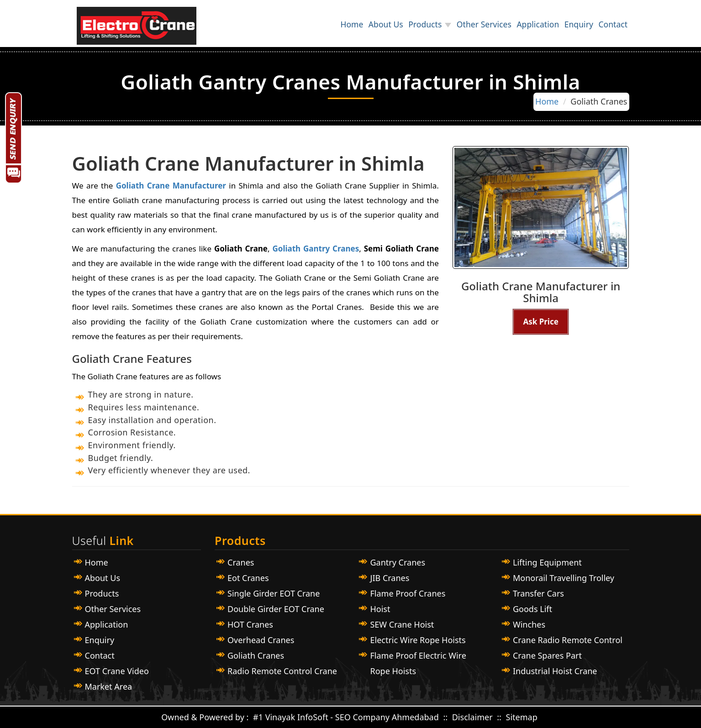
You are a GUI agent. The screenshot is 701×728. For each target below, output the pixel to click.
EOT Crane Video (117, 671)
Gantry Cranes (398, 562)
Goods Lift (532, 609)
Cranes (241, 562)
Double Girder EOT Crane (276, 609)
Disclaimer (474, 717)
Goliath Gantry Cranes (316, 249)
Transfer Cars (538, 593)
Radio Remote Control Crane (282, 671)
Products (389, 29)
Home (300, 29)
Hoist (380, 609)
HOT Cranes (250, 624)
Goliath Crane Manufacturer (171, 186)
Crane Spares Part (547, 655)
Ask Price (540, 322)
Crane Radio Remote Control (568, 640)
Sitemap (522, 717)
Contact (609, 29)
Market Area (109, 686)
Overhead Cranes (261, 640)
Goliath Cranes (256, 655)
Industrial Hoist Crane (555, 671)
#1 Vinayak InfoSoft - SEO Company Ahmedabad (346, 717)
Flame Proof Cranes (408, 593)
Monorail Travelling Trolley (564, 578)
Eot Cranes (248, 578)
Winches (529, 624)
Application (517, 29)
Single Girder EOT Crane (274, 593)
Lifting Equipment (547, 562)
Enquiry (566, 29)
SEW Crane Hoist (402, 624)
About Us (342, 29)
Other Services (456, 29)
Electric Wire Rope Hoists (418, 640)
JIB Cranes (390, 578)
